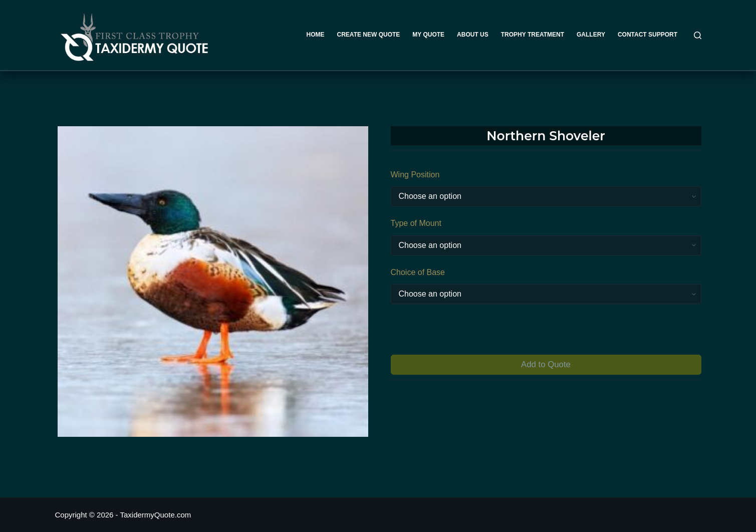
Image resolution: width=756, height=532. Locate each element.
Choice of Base (418, 272)
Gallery (591, 35)
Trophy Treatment (533, 35)
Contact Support (648, 35)
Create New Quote (369, 35)
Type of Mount (416, 223)
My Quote (428, 35)
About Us (473, 35)
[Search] (698, 35)
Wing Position (415, 175)
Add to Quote (546, 364)
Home (316, 35)
